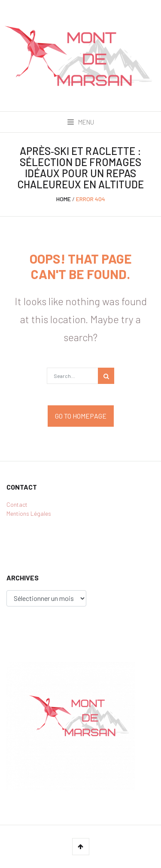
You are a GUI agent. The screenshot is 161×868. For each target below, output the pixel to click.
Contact (17, 504)
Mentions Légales (29, 513)
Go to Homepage (81, 416)
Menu (81, 122)
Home (64, 199)
